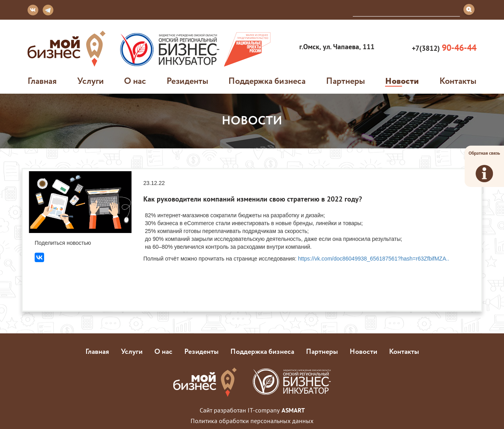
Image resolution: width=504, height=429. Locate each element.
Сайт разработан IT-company (252, 410)
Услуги (91, 81)
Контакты (458, 81)
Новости (402, 81)
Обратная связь (484, 166)
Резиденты (187, 81)
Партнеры (346, 81)
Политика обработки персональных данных (252, 421)
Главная (42, 81)
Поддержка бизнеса (267, 81)
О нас (135, 81)
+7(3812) (443, 48)
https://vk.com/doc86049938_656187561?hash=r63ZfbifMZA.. (374, 259)
